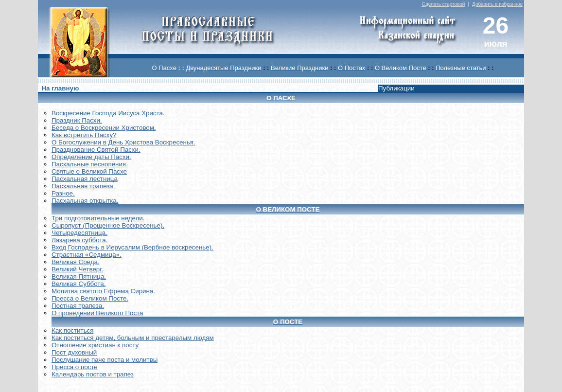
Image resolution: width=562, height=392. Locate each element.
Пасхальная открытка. (85, 201)
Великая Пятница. (79, 276)
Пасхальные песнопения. (90, 164)
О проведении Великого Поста (97, 313)
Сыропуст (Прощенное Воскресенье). (108, 225)
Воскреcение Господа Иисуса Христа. (108, 113)
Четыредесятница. (79, 233)
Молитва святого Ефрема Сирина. (103, 291)
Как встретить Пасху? (84, 135)
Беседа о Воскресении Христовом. (104, 128)
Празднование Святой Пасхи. (96, 150)
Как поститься (72, 330)
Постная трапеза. (78, 306)
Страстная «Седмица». (87, 255)
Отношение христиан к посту (95, 345)
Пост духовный (74, 352)
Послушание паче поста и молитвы (105, 360)
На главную (60, 88)
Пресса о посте (75, 367)
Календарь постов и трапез (93, 374)
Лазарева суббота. (79, 240)
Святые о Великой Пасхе (89, 171)
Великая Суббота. (79, 284)
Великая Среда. (76, 262)
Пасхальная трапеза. (83, 186)
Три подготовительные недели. (98, 218)
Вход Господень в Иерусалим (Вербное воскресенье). (132, 247)
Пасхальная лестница (85, 179)
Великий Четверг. (77, 269)
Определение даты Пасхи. (91, 157)
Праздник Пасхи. (77, 120)
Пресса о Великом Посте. (90, 298)
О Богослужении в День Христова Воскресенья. (123, 142)
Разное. (63, 193)
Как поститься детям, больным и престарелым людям (133, 338)
